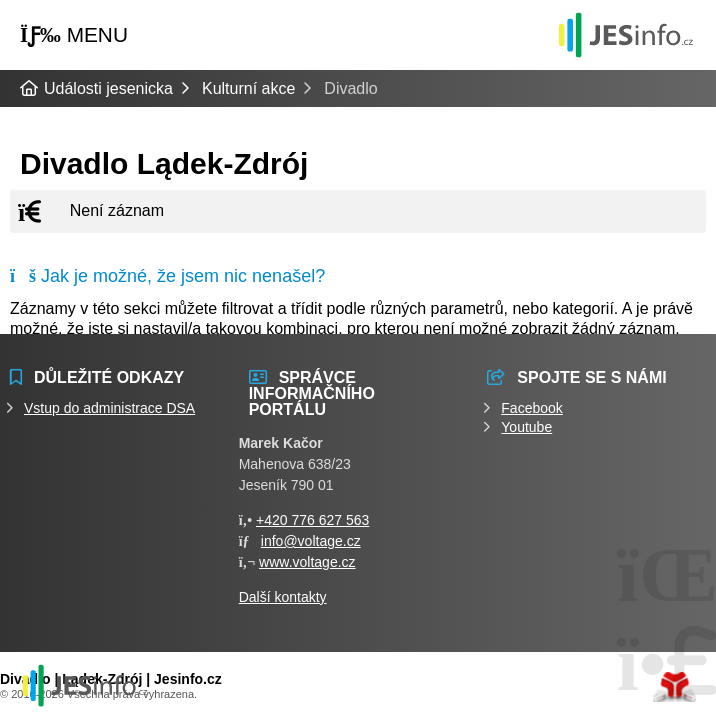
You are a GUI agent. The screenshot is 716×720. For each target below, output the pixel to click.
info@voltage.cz (311, 541)
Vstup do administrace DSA (109, 408)
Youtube (526, 427)
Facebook (531, 408)
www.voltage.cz (307, 562)
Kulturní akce (248, 88)
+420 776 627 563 (312, 520)
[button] (74, 35)
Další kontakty (283, 597)
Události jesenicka (626, 34)
